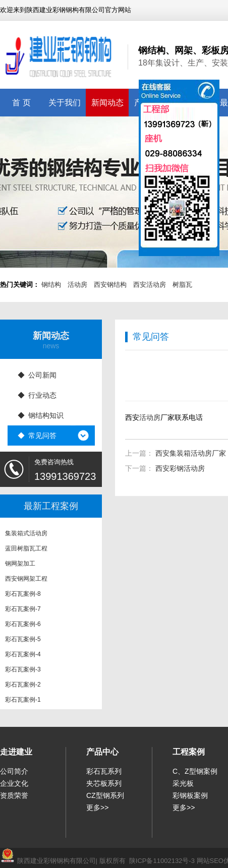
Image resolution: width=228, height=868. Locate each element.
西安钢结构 (110, 285)
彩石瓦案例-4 (23, 657)
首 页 (21, 103)
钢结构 (51, 285)
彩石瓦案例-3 (23, 672)
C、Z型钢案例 (195, 771)
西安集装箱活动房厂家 (191, 453)
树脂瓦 (182, 285)
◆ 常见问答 (37, 436)
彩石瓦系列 (104, 771)
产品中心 (102, 752)
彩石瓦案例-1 (23, 702)
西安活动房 (150, 285)
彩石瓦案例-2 (23, 687)
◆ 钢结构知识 (41, 415)
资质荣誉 (14, 795)
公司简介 (14, 771)
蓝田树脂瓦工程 (26, 551)
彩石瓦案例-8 (23, 596)
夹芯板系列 (104, 783)
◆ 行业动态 (37, 395)
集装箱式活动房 (26, 536)
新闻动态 (107, 103)
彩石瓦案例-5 (23, 642)
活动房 (77, 285)
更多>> (97, 808)
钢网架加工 (20, 566)
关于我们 (65, 103)
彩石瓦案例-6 (23, 627)
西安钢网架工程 (26, 581)
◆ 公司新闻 (37, 375)
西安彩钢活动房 (180, 468)
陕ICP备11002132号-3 (162, 861)
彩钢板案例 (190, 795)
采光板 (183, 783)
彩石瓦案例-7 (23, 611)
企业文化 (14, 783)
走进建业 (16, 752)
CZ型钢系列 (105, 795)
